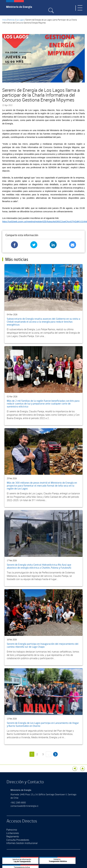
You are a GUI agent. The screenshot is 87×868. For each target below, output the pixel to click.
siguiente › (55, 754)
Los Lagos (20, 20)
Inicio (4, 20)
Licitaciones (13, 833)
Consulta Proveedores (18, 840)
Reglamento (13, 836)
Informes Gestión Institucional (22, 843)
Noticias (11, 20)
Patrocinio (12, 830)
